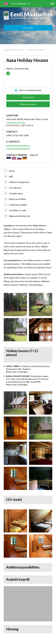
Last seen (28, 28)
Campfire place (16, 193)
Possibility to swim (18, 210)
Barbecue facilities (18, 199)
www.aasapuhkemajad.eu (18, 148)
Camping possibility (18, 205)
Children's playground (19, 182)
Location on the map (16, 122)
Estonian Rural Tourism (14, 50)
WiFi (11, 176)
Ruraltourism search (36, 50)
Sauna (12, 171)
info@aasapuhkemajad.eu (18, 145)
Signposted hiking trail (19, 216)
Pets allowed (15, 188)
